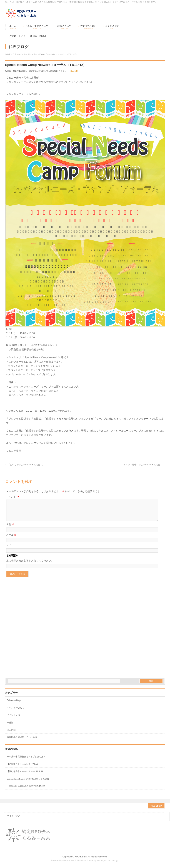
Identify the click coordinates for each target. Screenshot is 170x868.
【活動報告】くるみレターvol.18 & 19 (25, 776)
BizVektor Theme (85, 861)
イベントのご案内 (16, 712)
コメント (13, 497)
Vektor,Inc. (102, 861)
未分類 (10, 727)
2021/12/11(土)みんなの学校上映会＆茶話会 (28, 783)
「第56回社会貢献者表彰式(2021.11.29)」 (27, 790)
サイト (10, 549)
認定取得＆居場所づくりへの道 (22, 742)
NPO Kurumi (81, 857)
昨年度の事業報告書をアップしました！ (26, 761)
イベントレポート (16, 719)
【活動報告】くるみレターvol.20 (23, 768)
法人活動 (74, 71)
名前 (10, 529)
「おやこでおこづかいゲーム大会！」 (25, 465)
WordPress (69, 861)
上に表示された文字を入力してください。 (30, 565)
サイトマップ (14, 816)
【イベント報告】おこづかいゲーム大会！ (143, 465)
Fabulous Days (14, 705)
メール (11, 539)
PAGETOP (156, 806)
